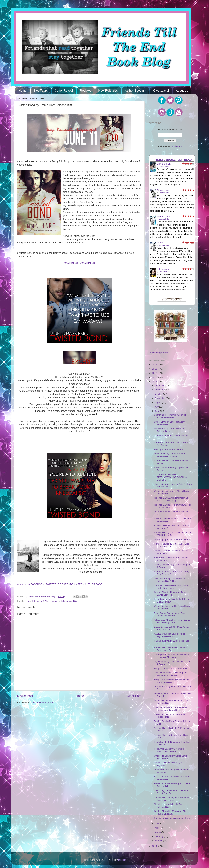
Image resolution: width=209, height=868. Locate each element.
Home (22, 91)
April (157, 828)
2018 (155, 369)
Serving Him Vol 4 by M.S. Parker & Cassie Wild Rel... (172, 729)
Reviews (86, 91)
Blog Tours (41, 91)
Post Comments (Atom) (42, 703)
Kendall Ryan (164, 167)
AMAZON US (71, 263)
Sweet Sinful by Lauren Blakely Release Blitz (169, 423)
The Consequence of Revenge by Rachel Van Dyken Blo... (171, 674)
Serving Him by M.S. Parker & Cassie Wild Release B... (172, 534)
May (157, 823)
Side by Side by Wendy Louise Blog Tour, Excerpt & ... (172, 573)
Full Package (163, 269)
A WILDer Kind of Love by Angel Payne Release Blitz (170, 635)
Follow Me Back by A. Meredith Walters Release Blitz (169, 750)
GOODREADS (66, 584)
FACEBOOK (38, 584)
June (157, 411)
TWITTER (51, 584)
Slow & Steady (164, 164)
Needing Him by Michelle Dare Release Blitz (169, 806)
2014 (155, 846)
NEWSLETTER (24, 584)
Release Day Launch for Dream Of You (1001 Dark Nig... (171, 499)
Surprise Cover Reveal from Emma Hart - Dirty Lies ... (171, 587)
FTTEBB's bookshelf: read (172, 160)
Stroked (160, 243)
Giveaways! (161, 91)
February (159, 836)
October (159, 394)
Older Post (134, 696)
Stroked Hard (163, 190)
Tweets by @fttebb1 (158, 353)
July (157, 407)
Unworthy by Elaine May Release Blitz (173, 539)
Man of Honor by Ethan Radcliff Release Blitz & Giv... (169, 580)
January (159, 841)
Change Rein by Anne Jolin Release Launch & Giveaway (172, 656)
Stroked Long (163, 216)
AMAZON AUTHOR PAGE (88, 584)
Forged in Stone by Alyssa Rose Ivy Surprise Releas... (172, 681)
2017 (155, 373)
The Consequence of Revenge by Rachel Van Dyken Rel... (171, 709)
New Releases (108, 91)
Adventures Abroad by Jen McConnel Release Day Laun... (172, 621)
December (160, 385)
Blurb (28, 601)
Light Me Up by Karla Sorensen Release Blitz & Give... (169, 455)
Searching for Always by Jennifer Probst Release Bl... (170, 416)
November (160, 390)
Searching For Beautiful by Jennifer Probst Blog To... (171, 792)
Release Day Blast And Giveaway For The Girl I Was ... (173, 506)
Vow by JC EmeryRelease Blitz (169, 449)
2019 (155, 364)
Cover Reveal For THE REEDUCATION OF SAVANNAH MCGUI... (171, 477)
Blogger (122, 860)
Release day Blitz (69, 601)
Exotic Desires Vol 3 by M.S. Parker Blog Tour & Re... (172, 628)
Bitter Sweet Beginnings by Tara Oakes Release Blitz (170, 614)
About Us (182, 91)
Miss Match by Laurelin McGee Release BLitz (169, 430)
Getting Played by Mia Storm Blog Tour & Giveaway (171, 813)
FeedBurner (177, 146)
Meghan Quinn (164, 193)
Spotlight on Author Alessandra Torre (172, 818)
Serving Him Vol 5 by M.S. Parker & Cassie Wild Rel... (172, 649)
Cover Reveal (64, 91)
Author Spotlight (136, 91)
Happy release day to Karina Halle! (171, 668)
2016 (155, 377)
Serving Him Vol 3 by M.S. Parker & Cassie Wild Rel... (172, 799)
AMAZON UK (88, 263)
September (160, 398)
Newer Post (25, 696)
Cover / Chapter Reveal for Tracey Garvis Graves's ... (171, 594)
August (158, 403)
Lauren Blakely (164, 272)
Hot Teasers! (38, 601)
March (158, 832)
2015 (155, 382)
